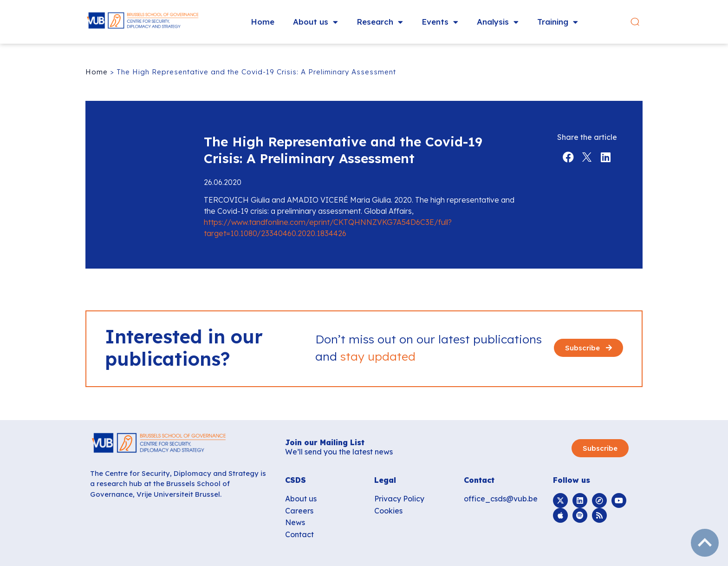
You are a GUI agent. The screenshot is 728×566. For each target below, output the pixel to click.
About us (315, 22)
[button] (635, 22)
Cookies (388, 511)
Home (263, 22)
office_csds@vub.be (501, 499)
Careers (299, 511)
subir (705, 543)
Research (380, 22)
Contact (299, 534)
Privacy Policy (399, 499)
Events (440, 22)
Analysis (498, 22)
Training (558, 22)
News (295, 522)
